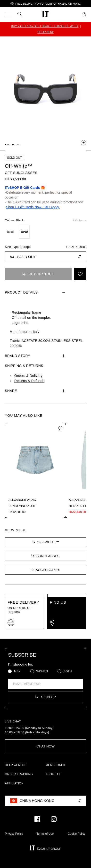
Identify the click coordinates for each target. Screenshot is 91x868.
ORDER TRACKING (19, 774)
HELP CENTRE (16, 765)
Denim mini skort (22, 506)
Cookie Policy (77, 834)
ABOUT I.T (53, 774)
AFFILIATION (14, 783)
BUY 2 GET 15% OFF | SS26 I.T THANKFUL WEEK (45, 26)
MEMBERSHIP (56, 765)
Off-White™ (19, 166)
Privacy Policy (14, 834)
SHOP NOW (45, 32)
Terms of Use (45, 834)
